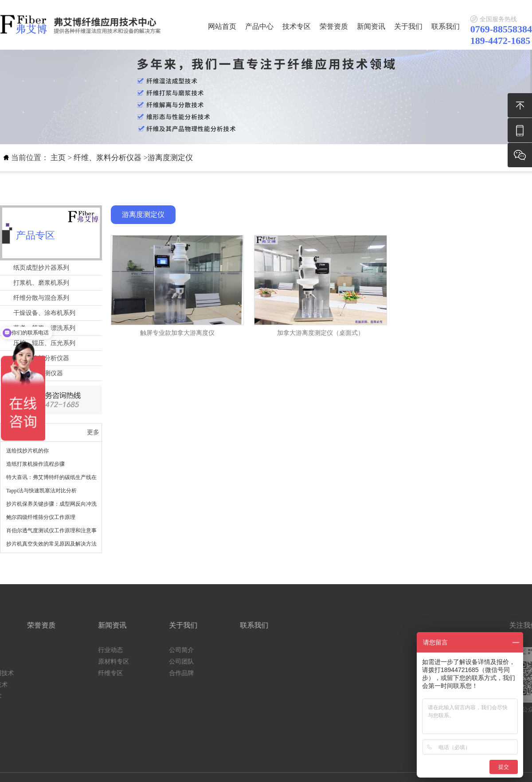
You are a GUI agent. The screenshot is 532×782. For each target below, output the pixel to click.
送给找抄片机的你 (27, 451)
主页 (58, 158)
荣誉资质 (334, 26)
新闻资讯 (371, 26)
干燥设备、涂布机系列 (44, 313)
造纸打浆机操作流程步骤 (35, 464)
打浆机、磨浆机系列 (41, 283)
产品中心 (259, 26)
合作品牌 (82, 673)
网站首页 (222, 26)
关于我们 (408, 26)
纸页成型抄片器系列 (41, 268)
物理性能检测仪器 (38, 373)
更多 (93, 432)
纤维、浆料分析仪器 (108, 158)
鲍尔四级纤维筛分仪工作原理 (41, 517)
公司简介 (82, 650)
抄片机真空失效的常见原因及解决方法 (51, 544)
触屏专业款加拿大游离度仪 (177, 333)
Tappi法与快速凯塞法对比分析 (41, 491)
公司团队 (82, 662)
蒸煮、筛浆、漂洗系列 (44, 328)
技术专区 (297, 26)
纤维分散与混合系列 (41, 298)
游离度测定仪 (170, 158)
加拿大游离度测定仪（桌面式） (321, 333)
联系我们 (446, 26)
